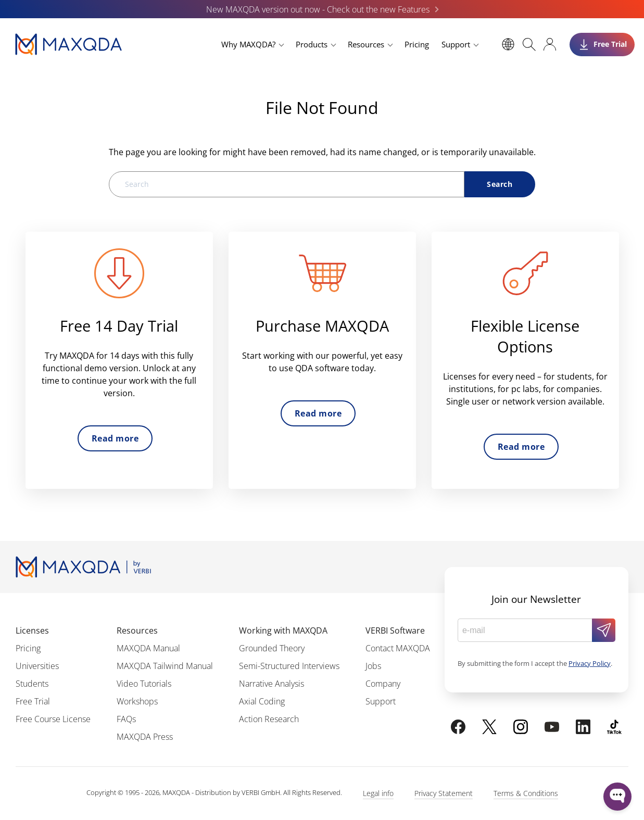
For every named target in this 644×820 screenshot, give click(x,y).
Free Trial (33, 701)
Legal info (378, 793)
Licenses (32, 630)
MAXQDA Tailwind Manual (165, 666)
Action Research (269, 719)
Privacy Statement (444, 793)
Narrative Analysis (272, 684)
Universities (37, 666)
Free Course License (53, 719)
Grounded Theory (272, 648)
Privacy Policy (590, 663)
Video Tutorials (144, 684)
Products (312, 44)
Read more (115, 438)
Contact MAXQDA (398, 648)
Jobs (373, 666)
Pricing (417, 44)
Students (32, 684)
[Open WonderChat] (617, 797)
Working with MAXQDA (283, 630)
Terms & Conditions (526, 793)
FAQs (126, 719)
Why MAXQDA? (248, 44)
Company (383, 684)
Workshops (137, 701)
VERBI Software (395, 630)
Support (456, 44)
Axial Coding (262, 701)
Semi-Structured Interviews (289, 666)
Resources (366, 44)
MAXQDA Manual (148, 648)
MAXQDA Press (145, 737)
